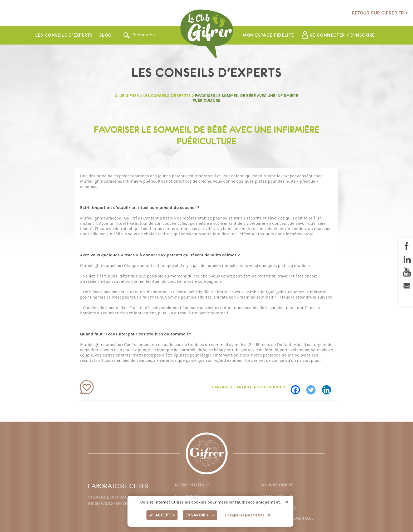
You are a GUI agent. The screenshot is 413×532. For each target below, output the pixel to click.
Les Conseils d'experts (167, 96)
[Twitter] (314, 387)
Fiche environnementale (288, 519)
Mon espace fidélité (268, 35)
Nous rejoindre (277, 485)
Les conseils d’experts (64, 35)
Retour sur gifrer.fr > (380, 13)
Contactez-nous (279, 507)
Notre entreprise (192, 485)
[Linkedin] (329, 387)
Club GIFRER (127, 96)
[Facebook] (298, 387)
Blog (105, 35)
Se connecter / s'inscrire (343, 35)
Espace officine (278, 496)
